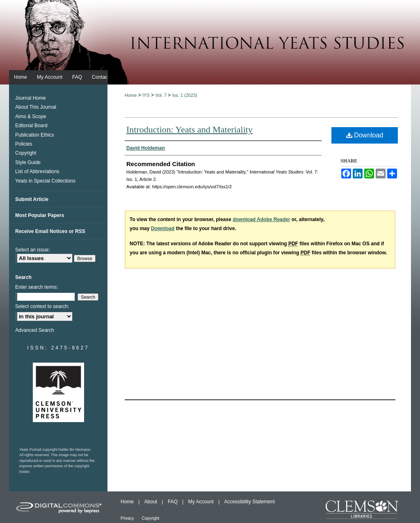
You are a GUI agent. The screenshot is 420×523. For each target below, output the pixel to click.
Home (131, 95)
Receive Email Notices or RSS (50, 231)
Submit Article (32, 199)
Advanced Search (35, 330)
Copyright (26, 153)
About (152, 502)
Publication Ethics (35, 135)
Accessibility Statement (250, 502)
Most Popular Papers (40, 215)
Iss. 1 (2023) (185, 95)
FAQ (173, 502)
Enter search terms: (37, 287)
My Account (202, 502)
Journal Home (31, 98)
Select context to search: (42, 306)
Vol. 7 (161, 95)
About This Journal (36, 107)
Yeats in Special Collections (45, 181)
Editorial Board (31, 126)
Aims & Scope (31, 116)
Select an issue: (33, 250)
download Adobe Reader (261, 219)
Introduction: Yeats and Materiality (189, 129)
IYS (146, 95)
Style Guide (28, 162)
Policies (24, 144)
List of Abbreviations (37, 171)
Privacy (128, 518)
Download (365, 135)
